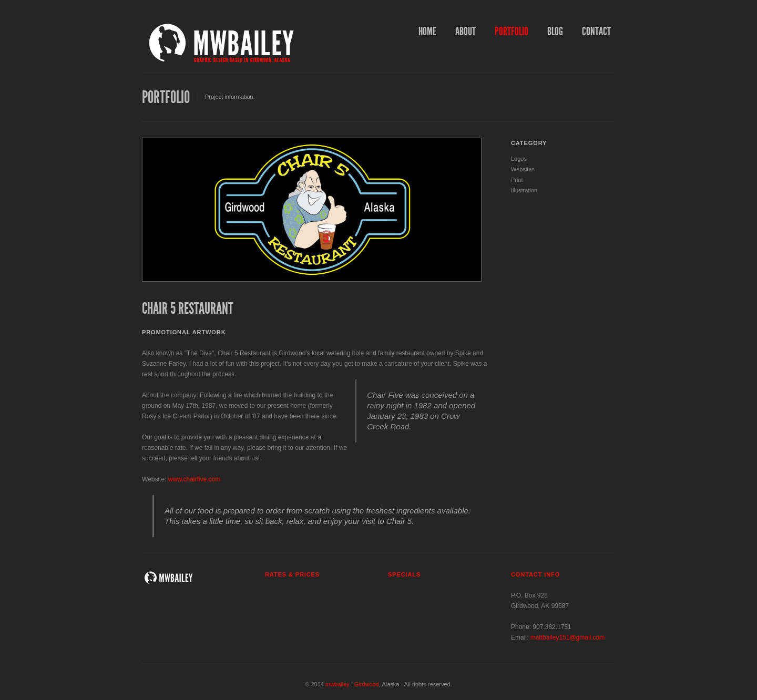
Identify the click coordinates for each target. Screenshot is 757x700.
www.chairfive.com (194, 479)
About (466, 32)
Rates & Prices (292, 574)
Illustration (524, 190)
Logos (519, 159)
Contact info (535, 574)
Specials (404, 574)
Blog (555, 32)
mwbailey (337, 684)
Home (427, 32)
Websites (523, 169)
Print (517, 180)
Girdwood (367, 684)
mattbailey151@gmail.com (568, 637)
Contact (596, 32)
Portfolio (512, 32)
